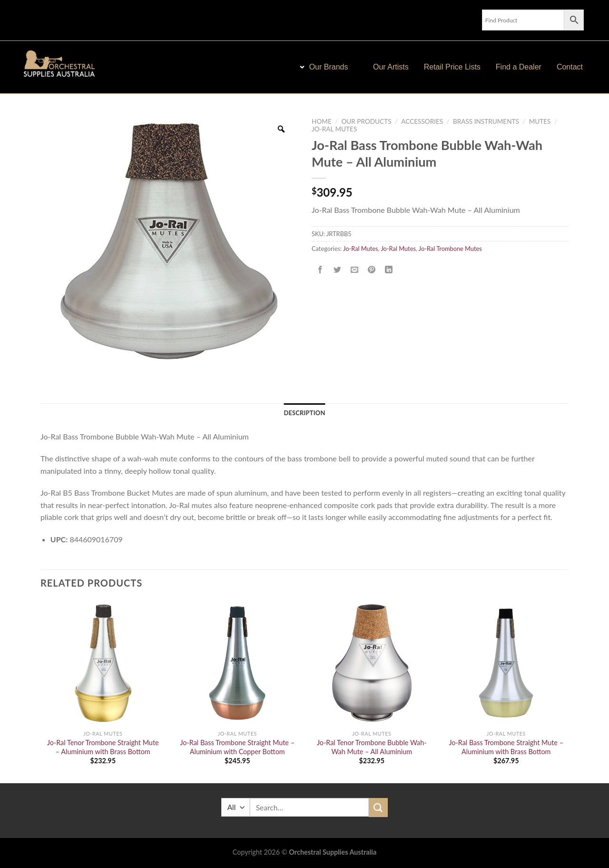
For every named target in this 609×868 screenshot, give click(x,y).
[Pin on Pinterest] (372, 270)
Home (322, 121)
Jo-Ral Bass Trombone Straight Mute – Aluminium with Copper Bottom (237, 747)
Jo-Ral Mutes (334, 129)
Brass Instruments (486, 121)
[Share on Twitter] (338, 270)
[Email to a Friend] (355, 270)
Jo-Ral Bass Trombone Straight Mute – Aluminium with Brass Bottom (506, 747)
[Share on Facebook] (320, 270)
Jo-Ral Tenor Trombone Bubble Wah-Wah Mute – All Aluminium (372, 747)
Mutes (540, 121)
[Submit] (378, 807)
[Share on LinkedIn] (389, 270)
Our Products (366, 121)
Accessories (422, 121)
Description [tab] (304, 413)
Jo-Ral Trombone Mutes (450, 249)
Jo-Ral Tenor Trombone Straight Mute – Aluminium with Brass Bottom (103, 747)
